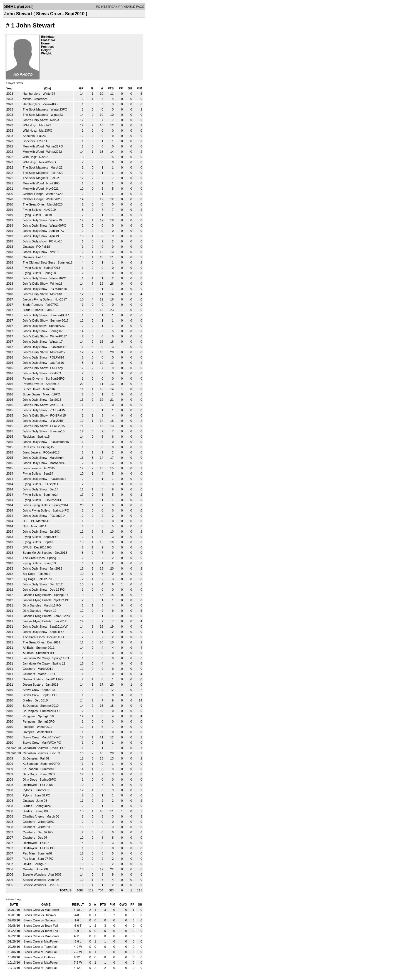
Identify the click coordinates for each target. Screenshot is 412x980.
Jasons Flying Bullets (38, 595)
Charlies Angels (34, 816)
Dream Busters (33, 679)
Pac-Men (29, 853)
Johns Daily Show (35, 220)
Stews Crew (31, 690)
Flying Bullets (32, 210)
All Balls (29, 648)
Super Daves (32, 389)
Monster (29, 869)
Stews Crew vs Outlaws (40, 915)
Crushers (29, 669)
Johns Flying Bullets (37, 505)
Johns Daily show (35, 241)
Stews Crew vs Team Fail (41, 926)
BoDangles (31, 706)
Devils (27, 864)
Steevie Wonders (35, 874)
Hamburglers (32, 94)
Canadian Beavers (36, 748)
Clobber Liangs (33, 194)
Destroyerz (31, 785)
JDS (26, 521)
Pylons (28, 790)
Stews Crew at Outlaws (39, 957)
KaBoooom (31, 764)
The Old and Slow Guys (39, 262)
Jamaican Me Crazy (37, 658)
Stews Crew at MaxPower (41, 941)
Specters (29, 136)
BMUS (28, 547)
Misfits (28, 99)
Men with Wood (34, 146)
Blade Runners (33, 305)
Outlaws (29, 247)
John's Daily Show (36, 120)
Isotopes (29, 727)
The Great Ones (34, 204)
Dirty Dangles (32, 605)
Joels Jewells (32, 452)
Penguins (30, 716)
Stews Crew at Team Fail (40, 947)
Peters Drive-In (33, 379)
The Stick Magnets (36, 109)
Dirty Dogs (30, 774)
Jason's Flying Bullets (38, 299)
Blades (28, 700)
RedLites (29, 437)
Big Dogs (29, 574)
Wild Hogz (30, 125)
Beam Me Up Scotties (38, 553)
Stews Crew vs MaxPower (41, 910)
